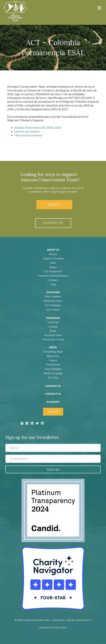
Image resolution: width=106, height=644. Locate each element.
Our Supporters (53, 271)
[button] (53, 223)
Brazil (53, 331)
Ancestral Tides (53, 335)
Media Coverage (53, 373)
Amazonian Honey (53, 339)
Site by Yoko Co (84, 620)
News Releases (53, 369)
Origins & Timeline (53, 259)
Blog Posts (53, 356)
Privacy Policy (58, 620)
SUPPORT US (53, 386)
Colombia (53, 322)
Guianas (53, 327)
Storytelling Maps (53, 352)
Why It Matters (53, 297)
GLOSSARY (53, 402)
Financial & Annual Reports (53, 276)
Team (53, 263)
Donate (54, 205)
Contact (53, 280)
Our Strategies (53, 305)
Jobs (53, 284)
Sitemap (71, 620)
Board (53, 267)
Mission (53, 254)
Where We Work (53, 301)
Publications (53, 365)
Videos (53, 360)
